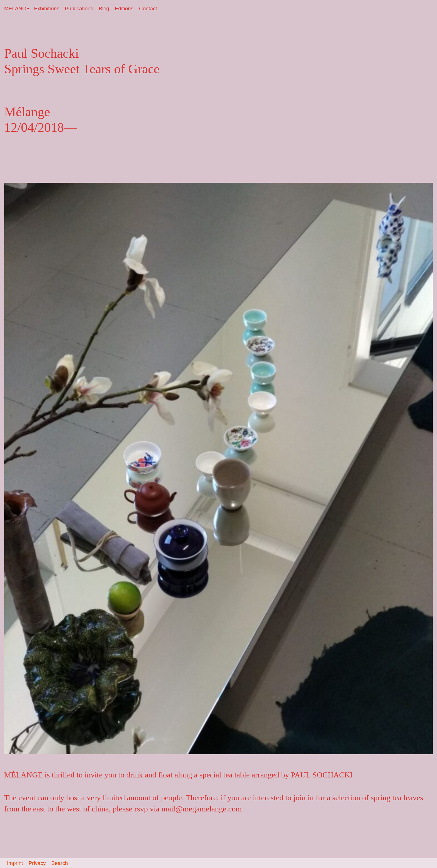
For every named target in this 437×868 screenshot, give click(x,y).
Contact (148, 8)
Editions (124, 8)
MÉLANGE (17, 8)
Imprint (15, 863)
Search (60, 863)
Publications (79, 8)
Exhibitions (47, 8)
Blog (104, 8)
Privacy (37, 863)
